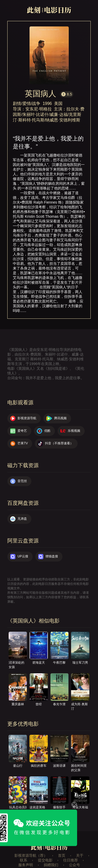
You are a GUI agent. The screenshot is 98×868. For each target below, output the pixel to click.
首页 (62, 855)
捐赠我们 (51, 865)
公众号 (74, 865)
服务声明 (26, 865)
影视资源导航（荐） (31, 855)
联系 (24, 860)
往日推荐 (71, 860)
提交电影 (45, 860)
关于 (80, 855)
